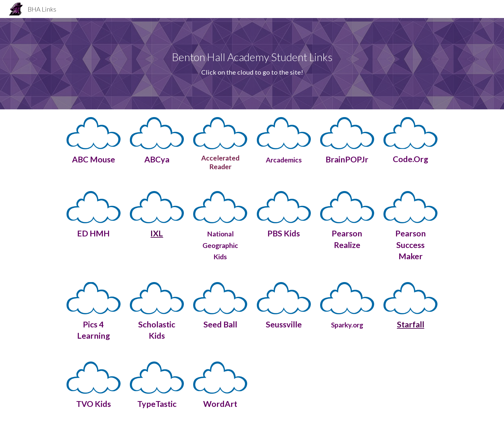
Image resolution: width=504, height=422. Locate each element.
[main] (252, 64)
